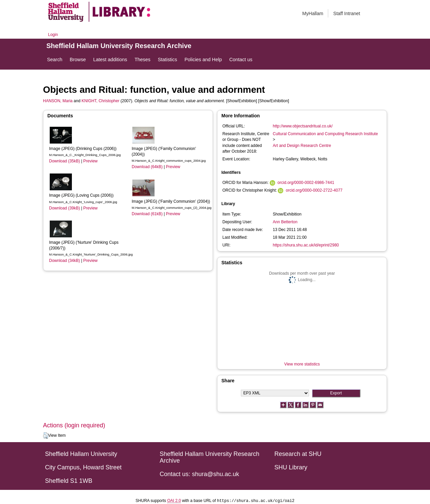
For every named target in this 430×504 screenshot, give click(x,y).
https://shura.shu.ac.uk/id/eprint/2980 (306, 245)
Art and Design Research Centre (302, 146)
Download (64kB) (147, 167)
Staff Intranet (347, 13)
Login (53, 35)
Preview (91, 161)
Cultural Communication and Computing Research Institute (325, 134)
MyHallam (313, 13)
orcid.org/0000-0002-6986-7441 (306, 183)
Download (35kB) (64, 161)
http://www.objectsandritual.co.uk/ (303, 126)
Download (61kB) (147, 214)
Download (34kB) (64, 261)
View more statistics (302, 364)
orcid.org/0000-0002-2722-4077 (314, 190)
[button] (46, 436)
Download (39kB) (64, 208)
